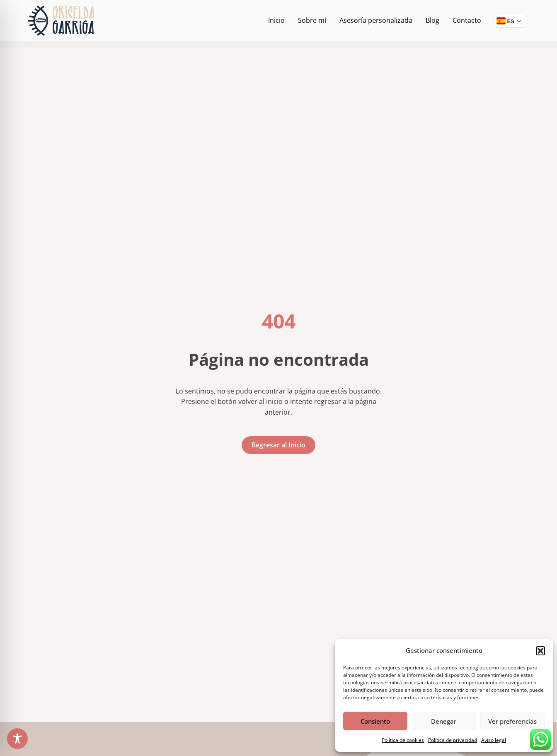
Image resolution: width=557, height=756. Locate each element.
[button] (540, 651)
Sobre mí (312, 20)
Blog (432, 20)
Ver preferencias (512, 721)
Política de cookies (403, 740)
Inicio (276, 20)
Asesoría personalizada (376, 20)
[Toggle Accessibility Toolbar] (17, 739)
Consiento (375, 721)
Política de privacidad (453, 740)
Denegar (444, 721)
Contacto (467, 20)
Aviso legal (494, 740)
